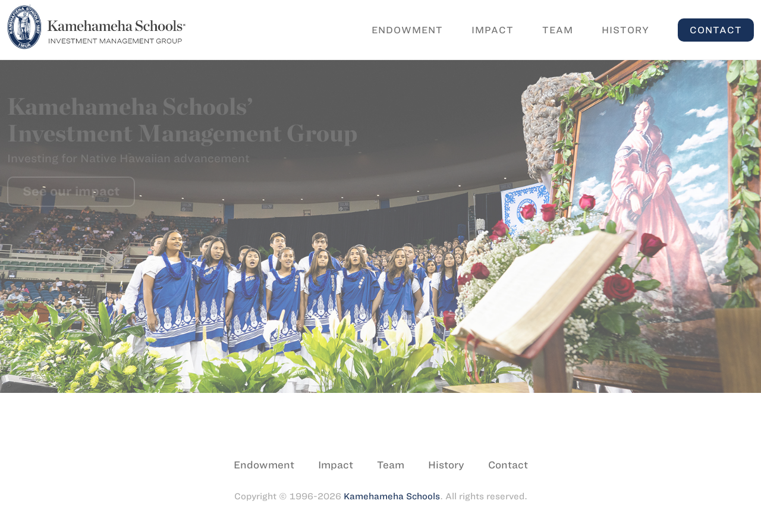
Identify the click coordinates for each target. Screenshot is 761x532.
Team (558, 30)
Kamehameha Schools (392, 496)
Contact (716, 30)
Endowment (407, 30)
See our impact (71, 191)
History (625, 30)
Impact (493, 30)
